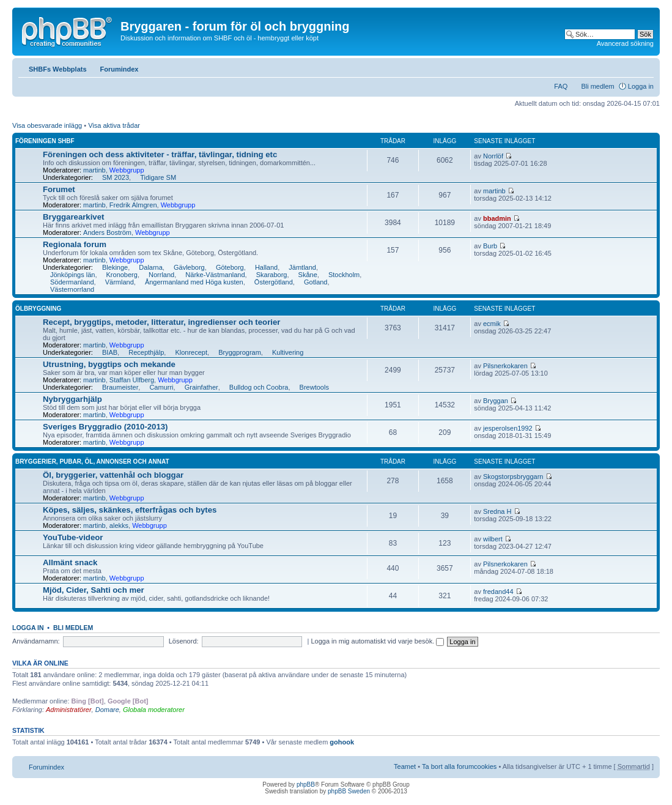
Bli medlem (597, 86)
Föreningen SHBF (45, 141)
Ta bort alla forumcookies (459, 766)
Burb (490, 246)
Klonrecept (191, 352)
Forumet (59, 189)
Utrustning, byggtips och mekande (109, 364)
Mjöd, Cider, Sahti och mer (94, 590)
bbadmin (497, 218)
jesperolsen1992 (508, 428)
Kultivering (288, 352)
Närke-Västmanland (215, 275)
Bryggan (496, 401)
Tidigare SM (158, 177)
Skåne (308, 275)
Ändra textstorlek (645, 67)
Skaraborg (272, 275)
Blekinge (115, 267)
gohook (342, 742)
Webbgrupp (127, 170)
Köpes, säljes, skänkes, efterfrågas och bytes (130, 510)
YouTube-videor (73, 537)
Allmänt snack (70, 562)
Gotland (316, 282)
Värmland (120, 282)
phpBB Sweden (349, 791)
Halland (266, 267)
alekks (119, 525)
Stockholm (344, 275)
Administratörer (69, 710)
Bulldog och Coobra (259, 387)
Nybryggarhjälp (72, 399)
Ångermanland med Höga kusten (194, 282)
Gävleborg (189, 267)
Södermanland (72, 282)
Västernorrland (72, 289)
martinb (94, 170)
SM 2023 (116, 177)
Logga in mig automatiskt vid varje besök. (377, 641)
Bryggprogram (240, 352)
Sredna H (497, 511)
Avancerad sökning (625, 43)
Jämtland (302, 267)
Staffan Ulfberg (132, 380)
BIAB (110, 352)
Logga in (641, 86)
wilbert (493, 539)
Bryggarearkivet (73, 217)
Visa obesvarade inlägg (47, 125)
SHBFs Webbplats (58, 69)
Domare (107, 710)
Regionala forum (75, 244)
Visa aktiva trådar (114, 125)
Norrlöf (493, 156)
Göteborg (230, 267)
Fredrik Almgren (133, 205)
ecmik (492, 324)
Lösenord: (184, 641)
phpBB (306, 785)
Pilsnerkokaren (505, 366)
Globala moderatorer (154, 710)
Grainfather (201, 387)
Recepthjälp (146, 352)
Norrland (161, 275)
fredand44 (498, 592)
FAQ (561, 86)
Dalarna (151, 267)
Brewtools (314, 387)
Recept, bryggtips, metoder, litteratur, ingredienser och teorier (161, 322)
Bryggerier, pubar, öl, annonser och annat (92, 462)
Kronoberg (122, 275)
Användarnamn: (36, 641)
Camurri (161, 387)
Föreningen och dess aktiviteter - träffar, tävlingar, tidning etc (160, 154)
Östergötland (274, 282)
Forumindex (120, 69)
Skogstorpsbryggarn (513, 477)
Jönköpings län (72, 275)
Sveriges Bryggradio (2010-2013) (105, 427)
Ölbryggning (38, 309)
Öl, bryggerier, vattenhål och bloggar (113, 475)
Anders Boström (107, 232)
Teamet (405, 766)
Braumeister (120, 387)
